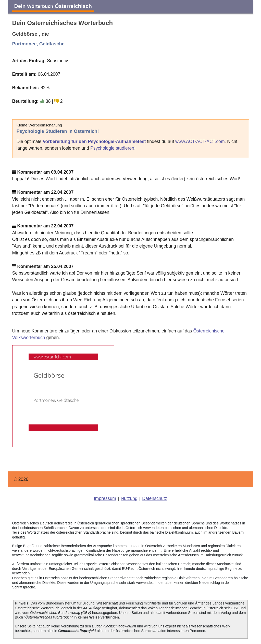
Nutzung (129, 498)
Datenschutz (155, 498)
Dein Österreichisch (53, 6)
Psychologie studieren (112, 148)
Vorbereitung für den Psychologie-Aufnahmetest (94, 141)
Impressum (105, 498)
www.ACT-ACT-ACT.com (200, 141)
